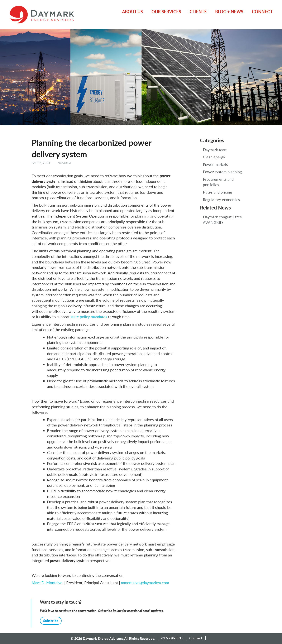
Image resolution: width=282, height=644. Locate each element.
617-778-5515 (172, 638)
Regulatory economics (221, 199)
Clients (198, 12)
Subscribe (51, 621)
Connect (262, 12)
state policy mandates (89, 317)
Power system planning (222, 172)
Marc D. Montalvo (47, 583)
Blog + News (229, 12)
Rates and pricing (217, 192)
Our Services (166, 12)
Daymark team (215, 150)
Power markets (215, 164)
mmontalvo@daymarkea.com (145, 583)
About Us (132, 12)
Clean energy (214, 157)
